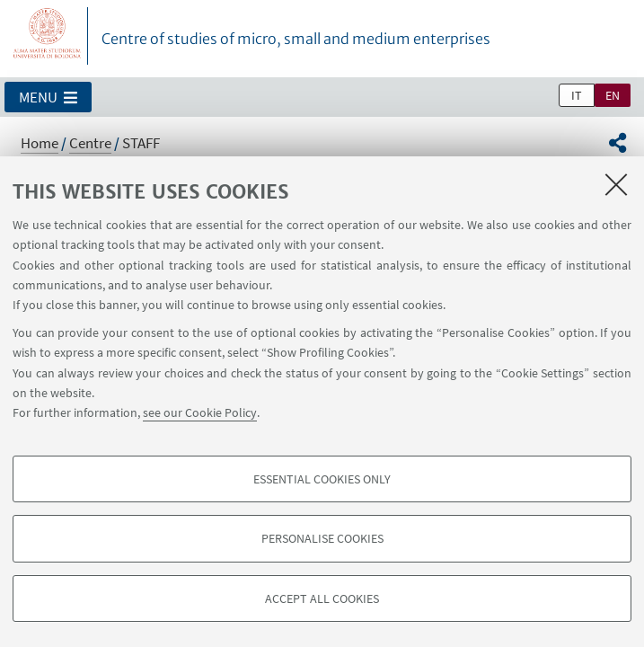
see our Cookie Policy (200, 412)
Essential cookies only (322, 479)
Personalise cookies (322, 538)
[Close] (616, 184)
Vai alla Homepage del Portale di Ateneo (48, 36)
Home (40, 143)
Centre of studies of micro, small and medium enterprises (296, 39)
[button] (48, 97)
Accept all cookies (322, 598)
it (577, 95)
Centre (90, 143)
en (613, 95)
